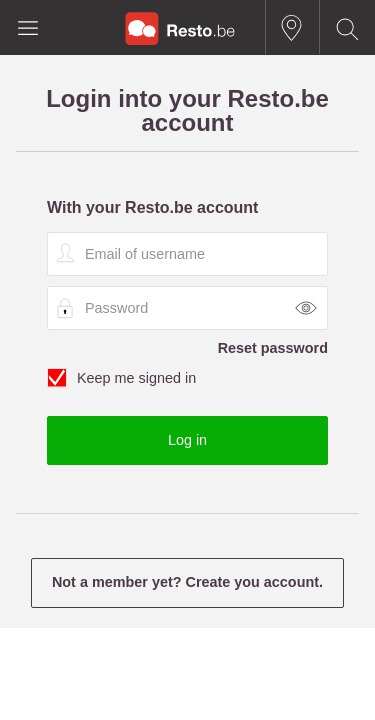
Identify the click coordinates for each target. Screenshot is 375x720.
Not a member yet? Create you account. (187, 582)
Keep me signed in (187, 379)
